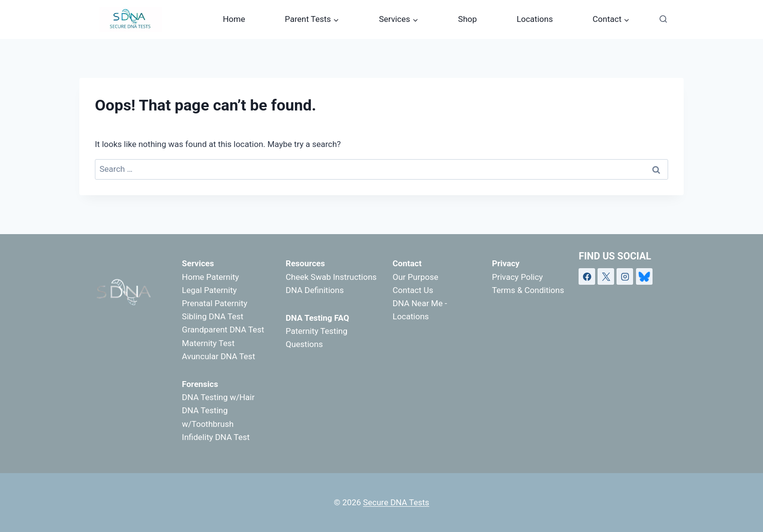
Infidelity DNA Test (216, 437)
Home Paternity (210, 277)
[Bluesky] (644, 276)
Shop (467, 19)
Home (234, 19)
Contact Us (413, 290)
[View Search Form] (663, 19)
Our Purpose (416, 277)
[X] (606, 276)
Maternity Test (208, 343)
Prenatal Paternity (215, 303)
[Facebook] (587, 276)
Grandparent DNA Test (223, 330)
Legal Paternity (209, 290)
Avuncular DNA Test (218, 356)
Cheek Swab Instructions (331, 277)
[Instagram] (625, 276)
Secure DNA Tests (396, 502)
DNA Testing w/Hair (218, 397)
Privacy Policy (518, 277)
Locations (535, 19)
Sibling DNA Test (213, 316)
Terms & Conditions (528, 290)
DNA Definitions (315, 290)
